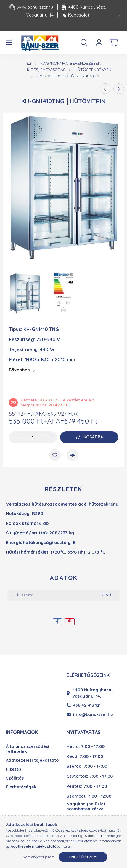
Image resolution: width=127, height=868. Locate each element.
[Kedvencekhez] (55, 455)
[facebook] (57, 622)
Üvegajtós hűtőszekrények (68, 76)
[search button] (84, 43)
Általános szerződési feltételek (28, 749)
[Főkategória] (29, 63)
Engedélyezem (83, 857)
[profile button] (99, 43)
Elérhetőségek (21, 787)
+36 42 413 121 (84, 705)
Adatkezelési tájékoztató (32, 760)
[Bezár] (120, 15)
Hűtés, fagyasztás (45, 70)
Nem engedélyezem (39, 857)
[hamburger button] (9, 43)
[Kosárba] (89, 437)
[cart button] (114, 43)
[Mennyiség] (33, 437)
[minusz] (15, 437)
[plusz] (51, 437)
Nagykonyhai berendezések (70, 63)
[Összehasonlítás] (73, 455)
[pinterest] (70, 622)
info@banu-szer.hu (90, 714)
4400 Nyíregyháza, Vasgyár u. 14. (90, 693)
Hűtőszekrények (93, 70)
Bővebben (19, 370)
